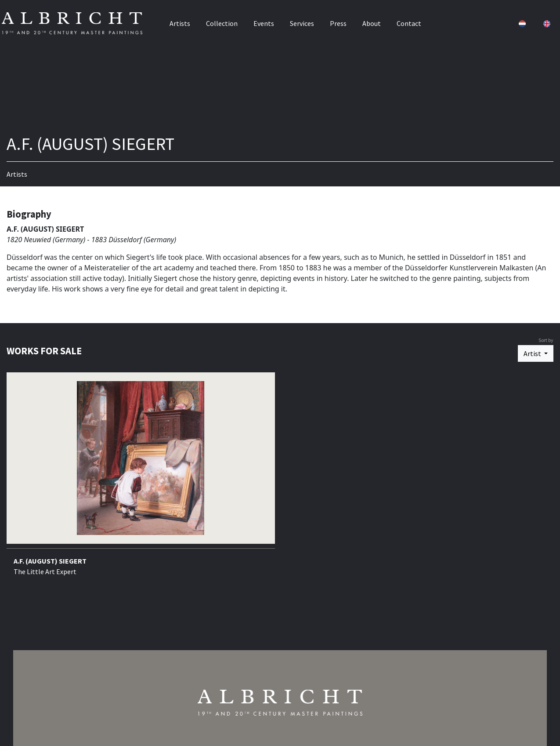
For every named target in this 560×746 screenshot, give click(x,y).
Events (264, 21)
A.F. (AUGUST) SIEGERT (50, 561)
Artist (533, 353)
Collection (222, 21)
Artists (180, 21)
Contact (409, 21)
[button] (516, 21)
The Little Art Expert (45, 571)
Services (302, 21)
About (372, 21)
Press (338, 21)
